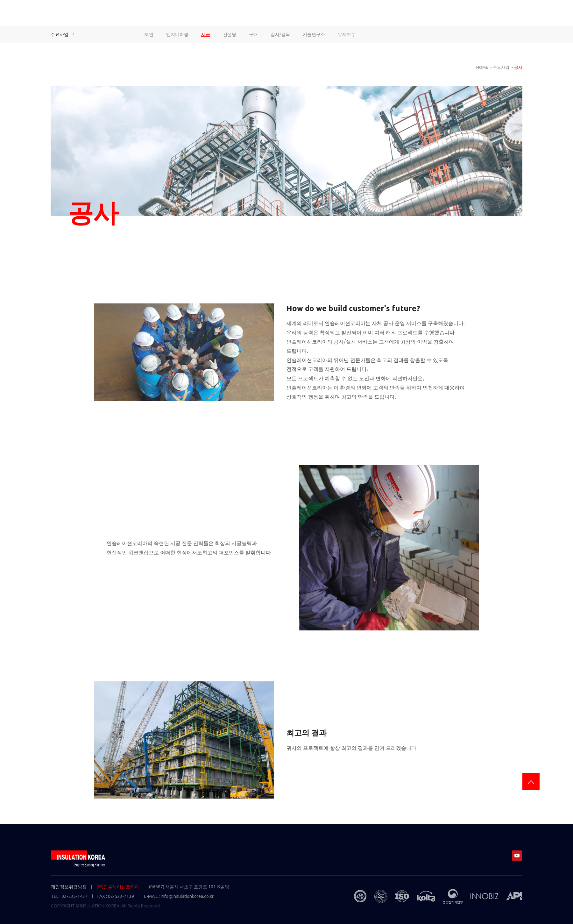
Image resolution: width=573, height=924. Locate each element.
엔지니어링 (177, 34)
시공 (206, 34)
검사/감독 (280, 34)
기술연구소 (314, 34)
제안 (149, 34)
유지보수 (347, 34)
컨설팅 (230, 34)
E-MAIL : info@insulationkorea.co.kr (179, 896)
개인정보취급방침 (69, 887)
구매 (253, 34)
